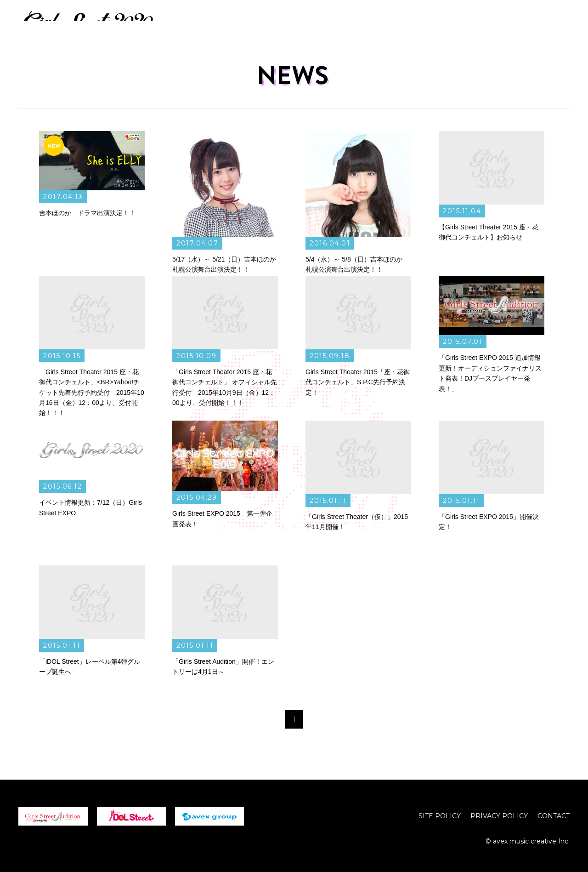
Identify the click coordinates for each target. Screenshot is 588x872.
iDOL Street (131, 816)
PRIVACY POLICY (499, 816)
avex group (209, 816)
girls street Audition (53, 816)
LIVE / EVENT (432, 22)
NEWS (381, 22)
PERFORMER (495, 22)
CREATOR (553, 22)
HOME (340, 22)
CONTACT (554, 816)
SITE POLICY (440, 816)
